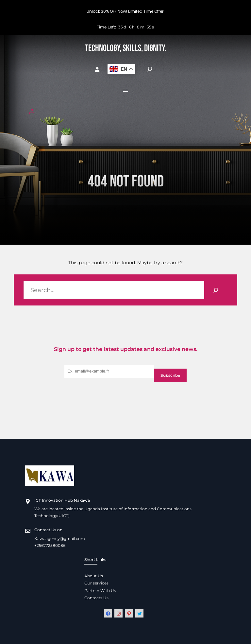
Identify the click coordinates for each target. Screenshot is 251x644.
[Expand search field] (150, 69)
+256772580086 (50, 545)
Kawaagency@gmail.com (60, 539)
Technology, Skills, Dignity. (125, 48)
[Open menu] (125, 90)
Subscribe (170, 375)
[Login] (125, 112)
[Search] (216, 290)
